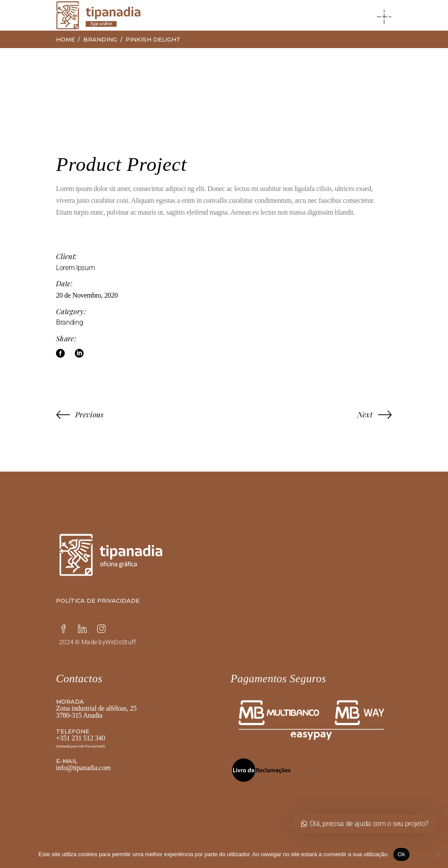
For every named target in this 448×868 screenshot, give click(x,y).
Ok (401, 854)
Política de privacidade (98, 601)
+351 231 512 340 (80, 738)
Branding (69, 322)
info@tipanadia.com (83, 768)
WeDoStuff (121, 642)
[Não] (437, 854)
